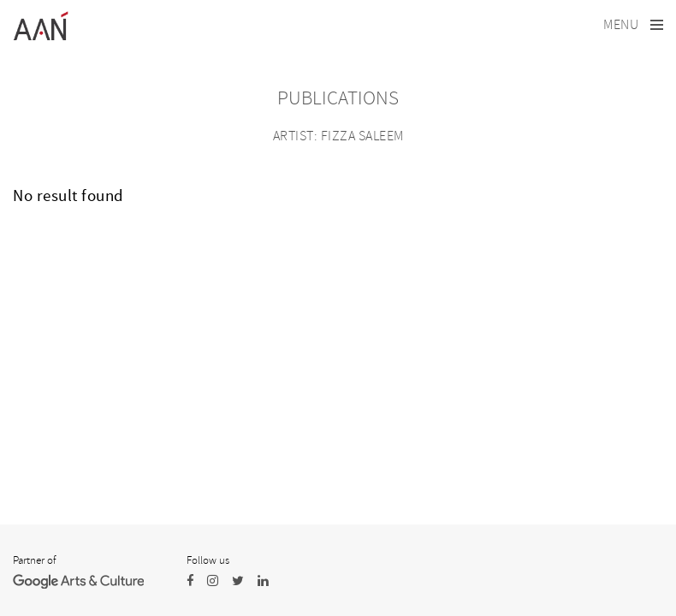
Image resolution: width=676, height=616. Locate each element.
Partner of (34, 560)
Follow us (208, 560)
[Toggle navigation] (633, 25)
